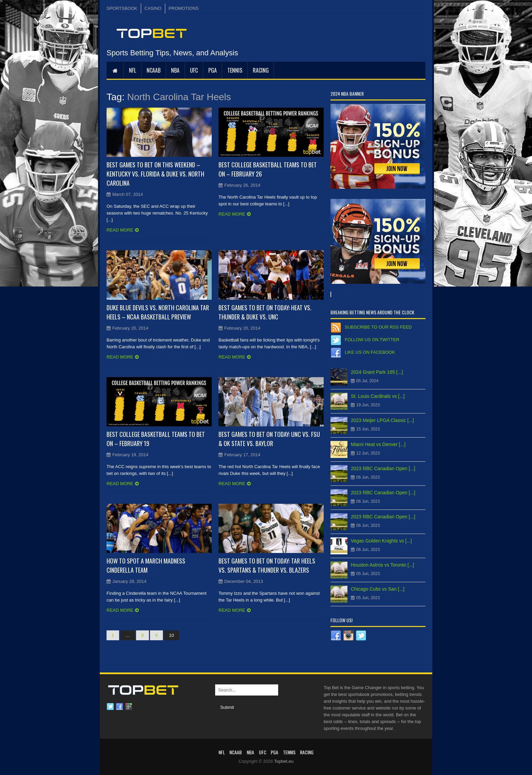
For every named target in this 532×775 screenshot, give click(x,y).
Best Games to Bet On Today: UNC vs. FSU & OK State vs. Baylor (269, 439)
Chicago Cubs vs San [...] (378, 589)
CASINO (153, 8)
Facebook (119, 707)
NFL (132, 70)
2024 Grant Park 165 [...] (377, 372)
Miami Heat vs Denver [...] (378, 444)
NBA (175, 70)
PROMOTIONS (184, 8)
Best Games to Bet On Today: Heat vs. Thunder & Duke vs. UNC (265, 312)
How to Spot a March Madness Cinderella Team (146, 565)
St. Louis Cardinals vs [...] (378, 396)
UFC (194, 70)
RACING (261, 70)
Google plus (129, 707)
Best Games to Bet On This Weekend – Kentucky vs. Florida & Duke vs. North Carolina (155, 174)
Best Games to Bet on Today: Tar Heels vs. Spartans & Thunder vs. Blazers (267, 565)
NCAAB (154, 70)
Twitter (110, 707)
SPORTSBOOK (122, 8)
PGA (213, 70)
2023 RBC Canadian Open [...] (383, 468)
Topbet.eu (284, 761)
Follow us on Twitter (372, 340)
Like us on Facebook (370, 352)
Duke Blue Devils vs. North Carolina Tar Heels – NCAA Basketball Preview (158, 312)
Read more (120, 230)
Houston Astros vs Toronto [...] (383, 565)
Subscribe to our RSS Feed (378, 327)
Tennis (235, 70)
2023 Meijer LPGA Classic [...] (382, 420)
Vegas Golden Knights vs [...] (381, 541)
